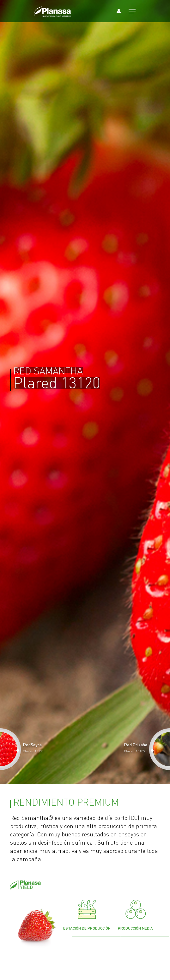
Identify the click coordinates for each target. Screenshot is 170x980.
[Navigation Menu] (132, 11)
